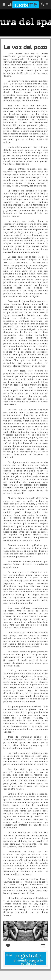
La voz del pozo (26, 47)
